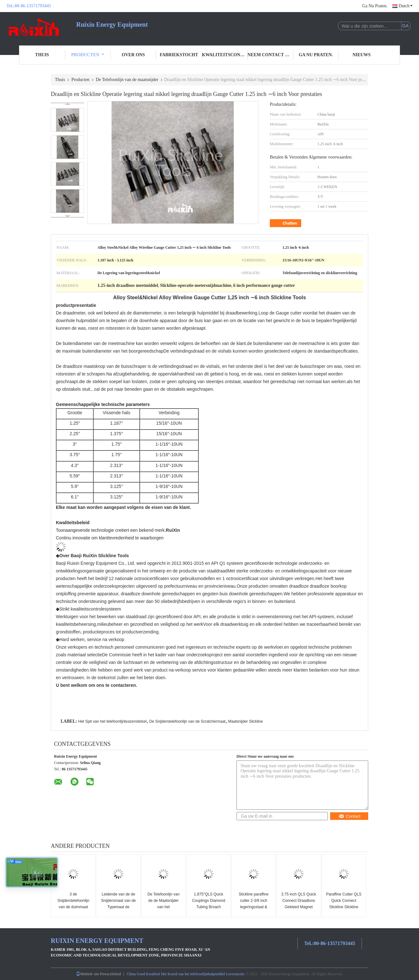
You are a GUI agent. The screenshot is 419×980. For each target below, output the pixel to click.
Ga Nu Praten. (375, 6)
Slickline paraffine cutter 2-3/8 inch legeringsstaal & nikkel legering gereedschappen (254, 907)
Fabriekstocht (179, 55)
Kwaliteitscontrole (225, 55)
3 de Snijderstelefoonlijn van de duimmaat (73, 901)
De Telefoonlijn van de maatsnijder (127, 80)
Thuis (42, 55)
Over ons (133, 55)
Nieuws (362, 55)
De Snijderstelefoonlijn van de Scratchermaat (187, 721)
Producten (88, 55)
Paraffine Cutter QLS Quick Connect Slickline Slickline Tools (344, 904)
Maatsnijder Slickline (246, 721)
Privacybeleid (110, 974)
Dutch (406, 6)
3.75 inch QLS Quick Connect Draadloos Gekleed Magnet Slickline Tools (299, 904)
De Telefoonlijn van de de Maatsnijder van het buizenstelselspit (163, 904)
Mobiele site (88, 974)
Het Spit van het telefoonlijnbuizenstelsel (112, 721)
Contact (350, 816)
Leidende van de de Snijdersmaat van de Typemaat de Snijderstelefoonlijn (118, 904)
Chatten (286, 223)
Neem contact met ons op (270, 55)
